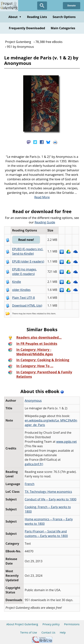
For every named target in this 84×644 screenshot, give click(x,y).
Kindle (17, 282)
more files (31, 313)
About (15, 17)
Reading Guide (45, 222)
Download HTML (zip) (27, 306)
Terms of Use (29, 632)
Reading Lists (37, 17)
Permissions (72, 624)
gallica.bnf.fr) (34, 464)
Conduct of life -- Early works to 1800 (51, 499)
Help (63, 632)
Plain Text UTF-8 (23, 298)
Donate (72, 6)
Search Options (64, 17)
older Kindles (21, 290)
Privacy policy (51, 624)
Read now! (26, 240)
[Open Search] (42, 6)
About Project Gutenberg (22, 624)
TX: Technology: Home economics (48, 492)
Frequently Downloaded (27, 28)
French (30, 484)
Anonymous (33, 401)
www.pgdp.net (67, 442)
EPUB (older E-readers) (28, 261)
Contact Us (48, 632)
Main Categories (63, 28)
